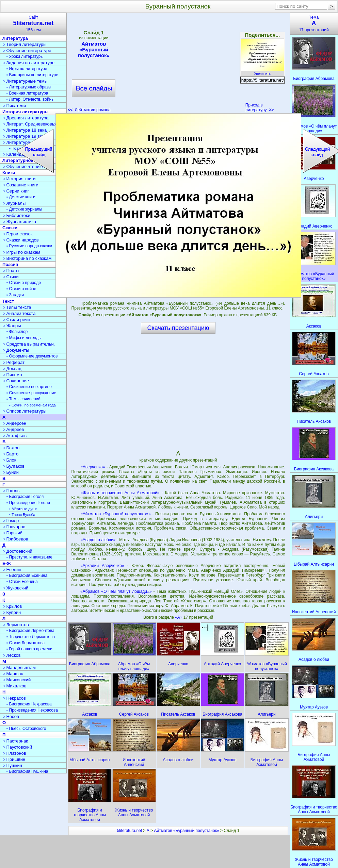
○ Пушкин (12, 765)
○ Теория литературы (24, 44)
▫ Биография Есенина (27, 575)
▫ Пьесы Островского (26, 729)
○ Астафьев (14, 436)
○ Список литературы (24, 411)
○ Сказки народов (21, 240)
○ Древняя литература (25, 118)
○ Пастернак (15, 741)
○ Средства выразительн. (29, 344)
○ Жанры (12, 326)
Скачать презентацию (178, 328)
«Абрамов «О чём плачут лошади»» (116, 591)
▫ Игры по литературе (27, 69)
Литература (15, 38)
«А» (179, 617)
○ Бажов (11, 448)
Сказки (10, 228)
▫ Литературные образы (29, 87)
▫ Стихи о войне (21, 289)
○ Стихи (11, 277)
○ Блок (9, 460)
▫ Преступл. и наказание (29, 557)
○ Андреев (13, 429)
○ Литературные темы (25, 81)
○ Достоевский (17, 551)
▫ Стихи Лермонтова (26, 643)
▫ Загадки (15, 295)
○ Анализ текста (19, 313)
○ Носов (11, 716)
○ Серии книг (16, 191)
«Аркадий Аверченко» (102, 566)
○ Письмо (12, 375)
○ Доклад (12, 369)
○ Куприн (12, 612)
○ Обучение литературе (27, 51)
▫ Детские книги (21, 197)
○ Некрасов (14, 698)
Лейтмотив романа (89, 110)
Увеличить (262, 72)
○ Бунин (11, 472)
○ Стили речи (16, 320)
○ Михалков (14, 686)
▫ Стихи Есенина (22, 582)
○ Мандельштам (19, 667)
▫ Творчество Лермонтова (31, 637)
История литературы (26, 112)
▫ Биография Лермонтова (30, 631)
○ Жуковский (15, 588)
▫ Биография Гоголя (25, 497)
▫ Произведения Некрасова (32, 710)
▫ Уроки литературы (25, 56)
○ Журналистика (19, 222)
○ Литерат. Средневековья (30, 124)
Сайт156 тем (33, 24)
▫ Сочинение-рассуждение (31, 393)
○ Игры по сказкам (21, 252)
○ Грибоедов (15, 539)
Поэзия (10, 264)
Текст (8, 301)
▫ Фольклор (17, 332)
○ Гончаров (14, 527)
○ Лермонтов (16, 625)
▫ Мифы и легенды (24, 338)
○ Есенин (12, 570)
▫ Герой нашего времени (29, 649)
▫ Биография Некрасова (29, 704)
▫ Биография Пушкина (27, 771)
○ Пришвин (14, 759)
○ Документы (16, 350)
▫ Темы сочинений (23, 399)
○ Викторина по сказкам (27, 258)
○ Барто (10, 454)
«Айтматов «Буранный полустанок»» (116, 514)
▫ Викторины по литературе (32, 75)
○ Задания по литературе (28, 63)
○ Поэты (11, 271)
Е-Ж (7, 563)
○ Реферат (13, 362)
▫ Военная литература (27, 93)
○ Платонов (14, 753)
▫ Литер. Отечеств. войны (30, 99)
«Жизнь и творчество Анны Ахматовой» (120, 493)
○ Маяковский (17, 680)
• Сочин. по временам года (33, 405)
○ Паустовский (17, 747)
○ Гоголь (11, 491)
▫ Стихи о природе (24, 283)
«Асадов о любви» (98, 540)
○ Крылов (12, 606)
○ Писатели (14, 106)
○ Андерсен (14, 423)
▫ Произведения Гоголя (28, 503)
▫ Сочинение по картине (29, 387)
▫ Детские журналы (24, 209)
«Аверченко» (93, 467)
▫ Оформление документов (32, 356)
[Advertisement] (178, 65)
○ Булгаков (13, 466)
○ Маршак (13, 674)
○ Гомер (11, 521)
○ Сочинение (16, 381)
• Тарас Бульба (22, 515)
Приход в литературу (260, 107)
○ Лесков (12, 655)
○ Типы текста (17, 307)
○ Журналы (14, 203)
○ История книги (19, 179)
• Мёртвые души (23, 509)
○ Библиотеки (16, 215)
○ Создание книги (20, 185)
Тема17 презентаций (314, 24)
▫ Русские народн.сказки (29, 246)
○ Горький (12, 533)
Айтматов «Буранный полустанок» (94, 49)
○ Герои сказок (18, 234)
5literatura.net (130, 831)
